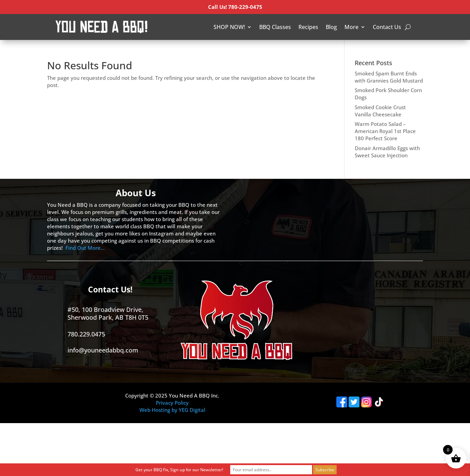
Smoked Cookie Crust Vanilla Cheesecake (380, 111)
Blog (331, 27)
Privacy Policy (172, 403)
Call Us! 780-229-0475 (235, 7)
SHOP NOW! (229, 27)
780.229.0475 (86, 334)
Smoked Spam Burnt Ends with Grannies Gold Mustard (389, 77)
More (351, 27)
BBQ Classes (275, 27)
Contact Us (387, 27)
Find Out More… (85, 248)
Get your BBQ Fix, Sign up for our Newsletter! (179, 470)
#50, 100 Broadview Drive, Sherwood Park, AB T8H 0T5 (108, 313)
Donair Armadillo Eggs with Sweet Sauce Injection (387, 152)
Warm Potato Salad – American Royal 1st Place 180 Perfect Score (385, 131)
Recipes (308, 27)
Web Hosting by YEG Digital (172, 410)
